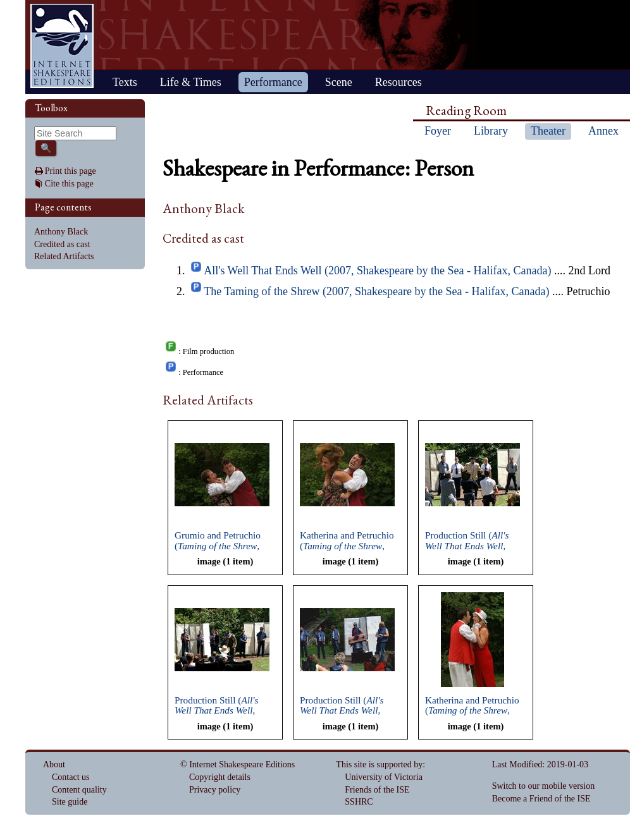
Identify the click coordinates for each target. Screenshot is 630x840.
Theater (548, 131)
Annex (603, 131)
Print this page (71, 171)
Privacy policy (215, 790)
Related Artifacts (64, 256)
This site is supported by (379, 764)
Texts (125, 82)
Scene (339, 82)
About (54, 764)
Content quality (79, 790)
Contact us (71, 777)
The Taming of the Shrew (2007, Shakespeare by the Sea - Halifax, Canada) (376, 291)
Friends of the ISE (377, 790)
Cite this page (69, 184)
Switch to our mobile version (544, 786)
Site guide (70, 802)
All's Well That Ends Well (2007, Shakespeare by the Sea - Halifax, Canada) (377, 271)
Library (491, 131)
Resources (398, 82)
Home (62, 46)
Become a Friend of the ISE (541, 799)
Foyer (438, 131)
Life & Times (191, 82)
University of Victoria (384, 777)
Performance (273, 82)
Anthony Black (61, 232)
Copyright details (220, 777)
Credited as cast (62, 244)
